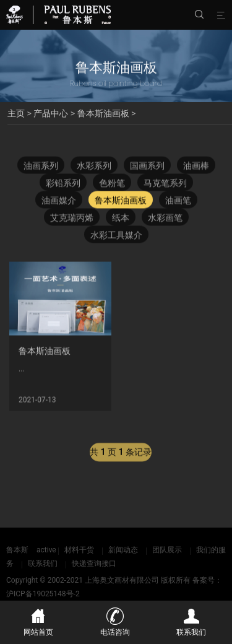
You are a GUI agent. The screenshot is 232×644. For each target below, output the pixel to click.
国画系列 (147, 167)
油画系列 (41, 167)
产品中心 (51, 113)
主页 (16, 113)
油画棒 (196, 167)
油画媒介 (59, 202)
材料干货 (79, 550)
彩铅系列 (63, 185)
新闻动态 (123, 550)
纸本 (121, 219)
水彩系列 (94, 167)
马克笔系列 (165, 185)
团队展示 (167, 550)
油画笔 (178, 202)
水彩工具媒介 (116, 237)
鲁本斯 (17, 550)
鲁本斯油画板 (103, 113)
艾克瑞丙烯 (72, 219)
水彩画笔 (165, 219)
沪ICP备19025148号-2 (43, 594)
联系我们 (43, 563)
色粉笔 (112, 185)
